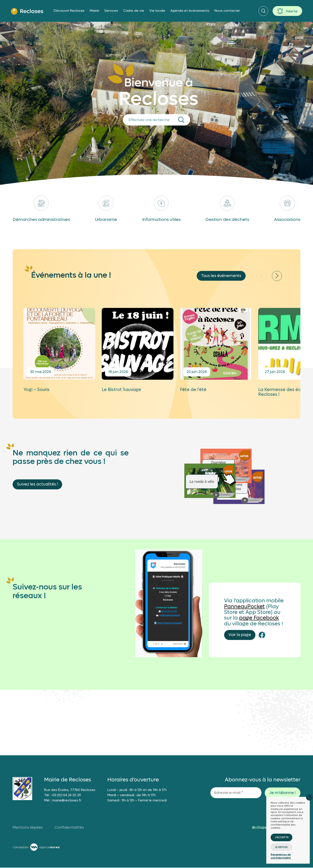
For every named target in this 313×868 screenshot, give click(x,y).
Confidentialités (69, 828)
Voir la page (240, 635)
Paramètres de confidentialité (281, 856)
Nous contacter (227, 11)
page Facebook (259, 619)
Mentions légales (28, 828)
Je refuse (281, 847)
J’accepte (282, 837)
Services (111, 11)
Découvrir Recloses (69, 11)
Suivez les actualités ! (37, 485)
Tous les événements (221, 276)
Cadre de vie (134, 11)
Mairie (94, 11)
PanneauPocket (244, 607)
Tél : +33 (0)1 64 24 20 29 (62, 796)
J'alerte (291, 11)
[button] (277, 276)
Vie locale (157, 11)
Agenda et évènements (190, 11)
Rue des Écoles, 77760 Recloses (70, 790)
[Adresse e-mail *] (236, 793)
